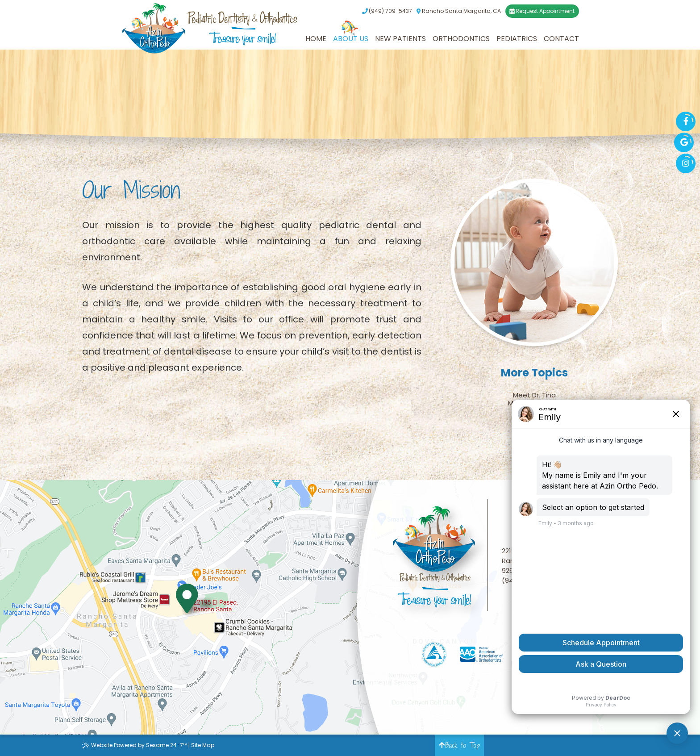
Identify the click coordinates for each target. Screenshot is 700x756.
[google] (684, 142)
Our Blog (534, 427)
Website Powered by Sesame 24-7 (135, 745)
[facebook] (686, 121)
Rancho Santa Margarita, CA (458, 11)
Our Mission (534, 411)
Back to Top (459, 745)
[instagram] (686, 163)
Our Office (534, 419)
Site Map (203, 745)
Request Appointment (542, 11)
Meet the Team (534, 403)
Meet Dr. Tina (534, 395)
